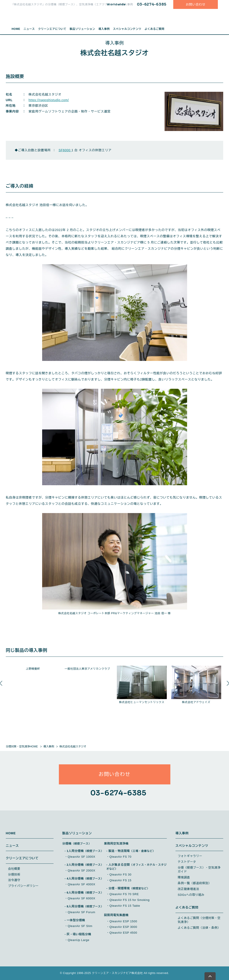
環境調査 (184, 877)
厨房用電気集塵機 (116, 915)
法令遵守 (14, 880)
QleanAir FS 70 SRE (124, 894)
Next (227, 687)
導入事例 (104, 29)
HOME (16, 29)
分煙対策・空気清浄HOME (22, 747)
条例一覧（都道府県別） (195, 883)
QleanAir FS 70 (121, 857)
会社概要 (14, 869)
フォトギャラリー (190, 856)
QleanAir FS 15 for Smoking (130, 900)
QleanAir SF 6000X (81, 898)
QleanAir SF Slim (80, 926)
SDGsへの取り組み (191, 895)
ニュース (29, 29)
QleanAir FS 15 (121, 880)
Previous (2, 687)
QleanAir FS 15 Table (125, 906)
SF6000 (65, 150)
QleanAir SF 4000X (81, 884)
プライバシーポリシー (23, 886)
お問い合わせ (196, 4)
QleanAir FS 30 (121, 875)
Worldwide (116, 4)
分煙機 (77, 844)
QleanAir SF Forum (81, 912)
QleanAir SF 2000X (81, 871)
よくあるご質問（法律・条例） (199, 928)
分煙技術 (14, 875)
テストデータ (187, 862)
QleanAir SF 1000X (81, 857)
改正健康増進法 (188, 889)
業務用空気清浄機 (116, 844)
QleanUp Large (78, 940)
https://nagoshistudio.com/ (49, 100)
